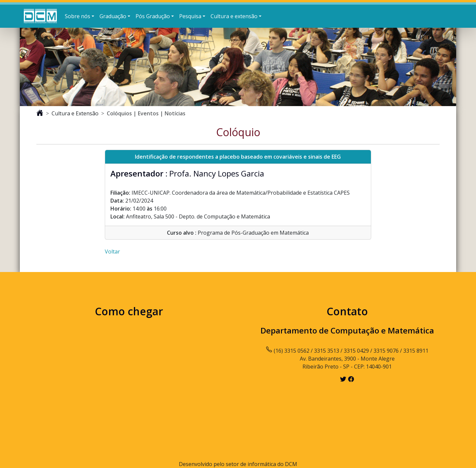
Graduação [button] (113, 16)
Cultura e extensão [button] (234, 16)
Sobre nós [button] (78, 16)
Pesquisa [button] (190, 16)
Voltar (112, 252)
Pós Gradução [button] (153, 16)
